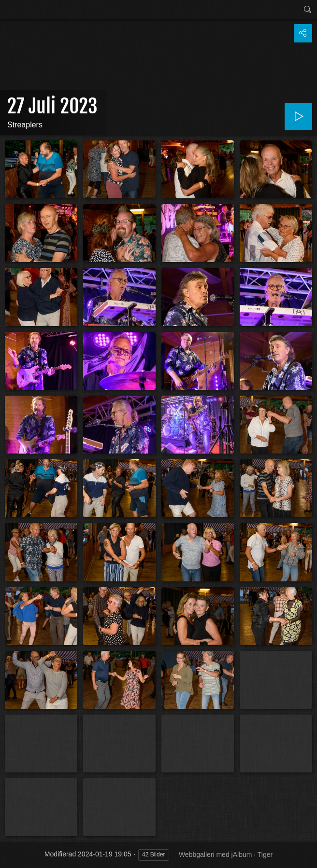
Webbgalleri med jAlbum (215, 854)
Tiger (265, 854)
